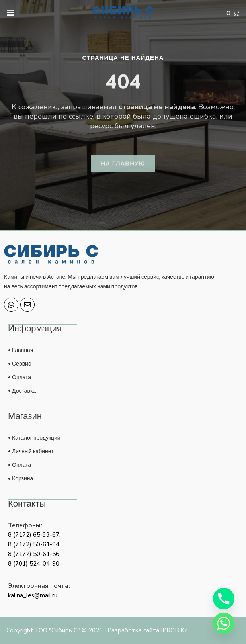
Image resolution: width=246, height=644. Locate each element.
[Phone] (224, 599)
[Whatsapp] (224, 623)
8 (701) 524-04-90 (34, 564)
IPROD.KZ (174, 630)
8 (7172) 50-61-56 (34, 554)
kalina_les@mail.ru (33, 595)
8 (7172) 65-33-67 (34, 535)
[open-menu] (7, 13)
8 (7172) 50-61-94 (34, 544)
